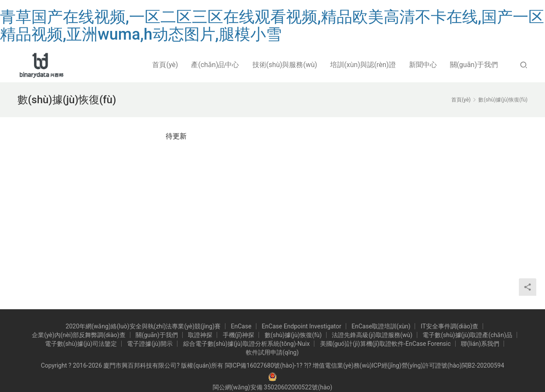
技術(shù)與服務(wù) (285, 65)
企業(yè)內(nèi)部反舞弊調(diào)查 (78, 335)
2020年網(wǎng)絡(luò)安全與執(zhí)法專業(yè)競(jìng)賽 (143, 326)
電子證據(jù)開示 (150, 344)
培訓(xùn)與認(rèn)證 (363, 65)
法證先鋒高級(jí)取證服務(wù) (372, 335)
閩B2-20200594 (483, 365)
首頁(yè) (165, 65)
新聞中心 (423, 65)
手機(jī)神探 (238, 335)
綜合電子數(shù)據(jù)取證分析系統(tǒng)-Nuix (247, 344)
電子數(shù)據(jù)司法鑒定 (81, 344)
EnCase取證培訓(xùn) (381, 326)
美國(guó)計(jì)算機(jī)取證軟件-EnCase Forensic (385, 344)
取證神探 (200, 335)
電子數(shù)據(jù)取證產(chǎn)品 (467, 335)
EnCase (241, 326)
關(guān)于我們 (474, 65)
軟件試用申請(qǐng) (272, 352)
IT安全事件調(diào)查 (450, 326)
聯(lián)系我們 (480, 344)
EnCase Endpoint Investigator (301, 326)
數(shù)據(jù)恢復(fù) (293, 335)
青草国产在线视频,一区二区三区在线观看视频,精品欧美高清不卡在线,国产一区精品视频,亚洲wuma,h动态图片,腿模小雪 (272, 26)
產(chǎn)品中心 (215, 65)
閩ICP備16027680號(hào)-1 (262, 365)
